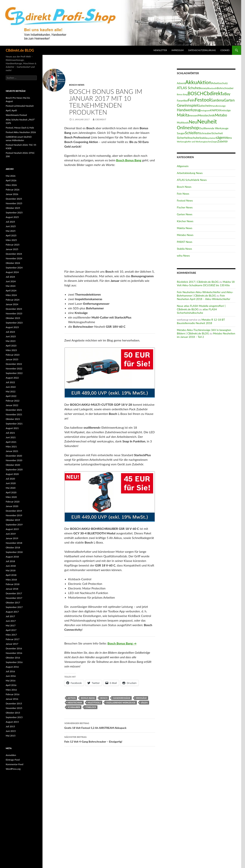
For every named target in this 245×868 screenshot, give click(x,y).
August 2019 (12, 529)
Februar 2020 (13, 502)
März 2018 (11, 580)
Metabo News (185, 235)
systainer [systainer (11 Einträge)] (211, 138)
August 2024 (12, 272)
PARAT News (185, 242)
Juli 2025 (10, 222)
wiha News (183, 256)
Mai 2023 (11, 341)
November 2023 (14, 313)
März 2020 (11, 497)
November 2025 (14, 203)
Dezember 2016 (14, 648)
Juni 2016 (11, 676)
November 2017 (14, 598)
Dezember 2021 (14, 410)
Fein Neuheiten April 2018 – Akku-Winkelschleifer (204, 297)
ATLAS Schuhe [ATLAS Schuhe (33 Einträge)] (188, 88)
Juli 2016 (10, 671)
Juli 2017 (10, 616)
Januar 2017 (12, 644)
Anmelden (11, 755)
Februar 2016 (13, 694)
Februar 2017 (13, 639)
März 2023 (11, 350)
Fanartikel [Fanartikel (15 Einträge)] (182, 101)
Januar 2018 (12, 589)
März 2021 (11, 447)
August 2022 (12, 378)
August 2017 (12, 612)
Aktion (72, 698)
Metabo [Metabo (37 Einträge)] (221, 115)
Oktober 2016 (13, 658)
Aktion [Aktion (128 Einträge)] (204, 82)
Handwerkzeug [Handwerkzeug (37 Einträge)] (189, 110)
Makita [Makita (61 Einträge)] (183, 115)
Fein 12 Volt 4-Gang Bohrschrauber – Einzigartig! (110, 739)
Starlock (91, 707)
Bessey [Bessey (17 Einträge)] (203, 88)
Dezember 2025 (14, 199)
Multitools (94, 703)
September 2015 (14, 717)
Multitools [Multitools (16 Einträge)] (183, 122)
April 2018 (11, 575)
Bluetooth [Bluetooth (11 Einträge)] (212, 88)
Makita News (185, 228)
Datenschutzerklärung (202, 50)
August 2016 (12, 667)
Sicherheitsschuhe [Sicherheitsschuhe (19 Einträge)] (188, 138)
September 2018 (14, 552)
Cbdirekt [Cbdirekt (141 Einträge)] (213, 93)
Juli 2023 (10, 332)
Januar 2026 (12, 194)
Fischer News (185, 207)
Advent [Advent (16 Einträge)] (181, 83)
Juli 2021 (10, 433)
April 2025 (11, 235)
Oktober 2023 (13, 318)
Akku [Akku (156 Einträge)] (191, 82)
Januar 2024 (12, 304)
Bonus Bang (88, 698)
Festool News (185, 200)
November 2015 (14, 708)
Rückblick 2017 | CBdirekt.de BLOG (198, 282)
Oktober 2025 (13, 208)
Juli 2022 (10, 382)
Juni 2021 (11, 437)
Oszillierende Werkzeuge (121, 703)
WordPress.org (13, 769)
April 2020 (11, 492)
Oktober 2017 (13, 603)
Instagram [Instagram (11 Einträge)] (205, 110)
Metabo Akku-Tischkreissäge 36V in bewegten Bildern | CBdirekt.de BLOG (204, 332)
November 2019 (14, 515)
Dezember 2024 (14, 254)
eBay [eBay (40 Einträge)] (227, 94)
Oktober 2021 (13, 419)
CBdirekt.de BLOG (20, 50)
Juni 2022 (11, 387)
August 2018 (12, 557)
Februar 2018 (13, 584)
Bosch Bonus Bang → (122, 643)
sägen (144, 703)
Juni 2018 (11, 566)
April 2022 (11, 396)
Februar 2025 (13, 245)
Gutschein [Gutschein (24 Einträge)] (204, 105)
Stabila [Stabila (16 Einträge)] (203, 138)
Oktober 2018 (13, 547)
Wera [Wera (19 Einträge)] (228, 138)
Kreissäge (141, 698)
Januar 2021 (12, 451)
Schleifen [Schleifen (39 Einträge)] (192, 133)
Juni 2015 (11, 731)
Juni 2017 (11, 621)
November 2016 (14, 653)
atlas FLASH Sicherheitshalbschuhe (197, 311)
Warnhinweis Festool (16, 115)
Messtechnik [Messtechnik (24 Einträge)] (206, 115)
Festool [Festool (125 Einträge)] (203, 100)
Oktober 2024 (13, 263)
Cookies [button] (225, 50)
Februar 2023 (13, 355)
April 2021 (11, 442)
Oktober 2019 (13, 520)
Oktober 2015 (13, 713)
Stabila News (184, 249)
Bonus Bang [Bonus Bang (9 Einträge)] (182, 94)
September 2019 (14, 525)
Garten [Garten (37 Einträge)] (229, 100)
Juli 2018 (10, 561)
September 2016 (14, 662)
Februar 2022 (13, 401)
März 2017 (11, 635)
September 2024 (14, 268)
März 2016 (11, 690)
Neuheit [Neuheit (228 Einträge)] (207, 121)
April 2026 (11, 180)
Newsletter (160, 50)
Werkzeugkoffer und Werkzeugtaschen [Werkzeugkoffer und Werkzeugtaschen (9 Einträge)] (194, 142)
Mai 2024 (11, 286)
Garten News (185, 214)
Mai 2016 (11, 681)
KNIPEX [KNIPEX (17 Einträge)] (215, 110)
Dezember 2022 (14, 364)
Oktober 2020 (13, 465)
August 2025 (12, 217)
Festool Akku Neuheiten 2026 (21, 132)
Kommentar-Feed (15, 764)
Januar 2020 (12, 506)
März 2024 (11, 295)
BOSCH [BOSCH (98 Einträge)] (196, 93)
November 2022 (14, 369)
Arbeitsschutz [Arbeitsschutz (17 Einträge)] (219, 83)
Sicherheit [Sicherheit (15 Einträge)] (217, 133)
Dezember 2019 (14, 511)
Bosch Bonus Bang (129, 160)
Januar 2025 (12, 249)
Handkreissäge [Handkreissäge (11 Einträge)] (218, 106)
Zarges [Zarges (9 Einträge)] (214, 142)
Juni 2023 (11, 336)
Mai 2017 (11, 625)
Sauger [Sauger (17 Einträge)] (181, 133)
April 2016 (11, 685)
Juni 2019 (11, 534)
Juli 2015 (10, 726)
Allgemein (183, 166)
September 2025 (14, 213)
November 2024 (14, 258)
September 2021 (14, 424)
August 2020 (12, 474)
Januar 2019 (12, 538)
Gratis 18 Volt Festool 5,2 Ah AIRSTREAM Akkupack (110, 725)
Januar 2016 (12, 699)
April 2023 (11, 346)
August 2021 (12, 428)
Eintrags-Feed (13, 760)
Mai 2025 (11, 231)
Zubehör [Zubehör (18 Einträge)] (223, 141)
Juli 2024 (10, 277)
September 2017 (14, 607)
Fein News (183, 194)
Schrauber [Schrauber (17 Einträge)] (205, 133)
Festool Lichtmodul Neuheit (20, 106)
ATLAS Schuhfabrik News (192, 180)
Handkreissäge (122, 698)
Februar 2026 (13, 190)
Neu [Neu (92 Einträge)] (193, 122)
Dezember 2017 (14, 593)
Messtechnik (75, 703)
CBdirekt (101, 119)
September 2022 (14, 373)
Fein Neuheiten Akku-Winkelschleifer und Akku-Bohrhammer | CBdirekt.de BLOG (205, 294)
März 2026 (11, 185)
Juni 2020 (11, 483)
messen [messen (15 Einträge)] (194, 115)
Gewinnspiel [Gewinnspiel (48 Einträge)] (187, 105)
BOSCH (104, 698)
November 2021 (14, 414)
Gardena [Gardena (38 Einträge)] (217, 100)
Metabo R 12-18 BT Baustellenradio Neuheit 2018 (201, 321)
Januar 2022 (12, 405)
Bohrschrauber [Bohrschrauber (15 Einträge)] (225, 88)
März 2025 (11, 240)
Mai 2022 (11, 391)
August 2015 (12, 722)
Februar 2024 (13, 300)
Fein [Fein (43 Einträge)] (191, 100)
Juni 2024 (11, 281)
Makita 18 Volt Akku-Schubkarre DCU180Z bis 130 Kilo (206, 283)
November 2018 (14, 543)
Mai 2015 (11, 736)
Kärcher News (185, 221)
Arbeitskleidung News (190, 173)
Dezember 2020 (14, 456)
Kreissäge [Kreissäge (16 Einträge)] (225, 110)
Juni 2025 (11, 226)
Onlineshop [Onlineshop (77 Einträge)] (188, 128)
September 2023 (14, 323)
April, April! (11, 110)
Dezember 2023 (14, 309)
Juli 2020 (10, 479)
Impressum (178, 50)
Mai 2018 (11, 570)
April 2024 (11, 291)
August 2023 (12, 327)
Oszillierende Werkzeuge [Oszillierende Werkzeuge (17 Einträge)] (214, 128)
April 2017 (11, 630)
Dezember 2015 (14, 703)
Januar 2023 (12, 359)
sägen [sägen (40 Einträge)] (220, 137)
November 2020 (14, 460)
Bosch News (77, 85)
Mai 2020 (11, 488)
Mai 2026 (11, 176)
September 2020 (14, 469)
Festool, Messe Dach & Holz (20, 128)
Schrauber (74, 707)
